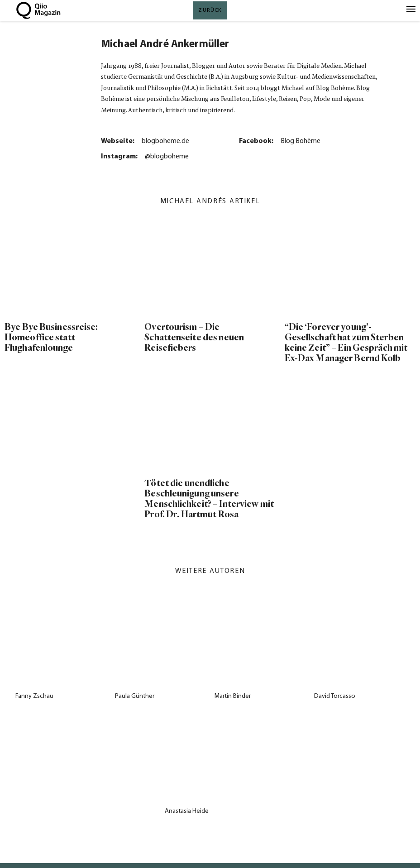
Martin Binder (233, 696)
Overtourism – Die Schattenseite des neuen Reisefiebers (194, 337)
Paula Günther (135, 696)
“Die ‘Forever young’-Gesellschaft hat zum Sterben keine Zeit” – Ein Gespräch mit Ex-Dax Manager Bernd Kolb (346, 343)
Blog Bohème (301, 141)
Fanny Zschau (34, 696)
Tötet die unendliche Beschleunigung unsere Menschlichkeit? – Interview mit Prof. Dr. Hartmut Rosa (209, 499)
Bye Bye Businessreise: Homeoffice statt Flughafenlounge (51, 337)
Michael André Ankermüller (165, 45)
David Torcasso (335, 696)
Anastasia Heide (187, 811)
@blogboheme (167, 157)
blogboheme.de (165, 141)
